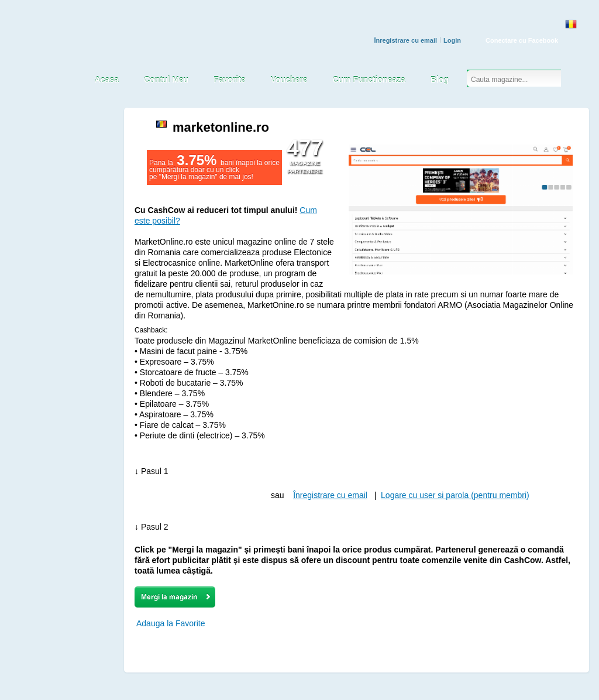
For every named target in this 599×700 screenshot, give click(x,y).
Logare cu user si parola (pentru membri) (455, 495)
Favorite (229, 80)
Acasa (107, 80)
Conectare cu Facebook (522, 40)
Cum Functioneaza (369, 80)
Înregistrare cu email (405, 40)
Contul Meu (166, 80)
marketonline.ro (221, 127)
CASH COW (51, 56)
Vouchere (289, 80)
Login (452, 40)
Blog (440, 80)
